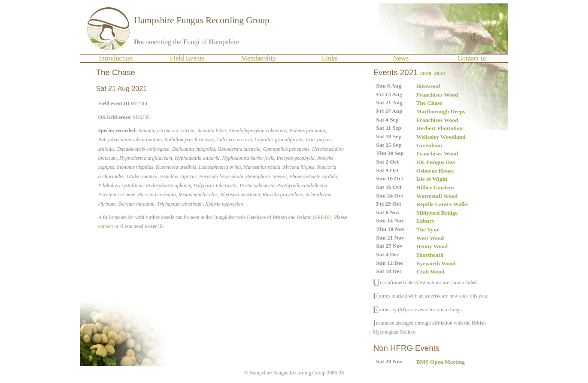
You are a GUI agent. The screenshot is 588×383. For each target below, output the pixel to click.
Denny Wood (432, 246)
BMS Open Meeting (441, 362)
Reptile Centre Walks (443, 204)
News (401, 58)
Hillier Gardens (435, 187)
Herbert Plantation (439, 128)
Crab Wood (430, 272)
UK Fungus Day (436, 162)
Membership (259, 58)
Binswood (428, 86)
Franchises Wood (437, 95)
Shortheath (430, 255)
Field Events (187, 58)
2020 (426, 73)
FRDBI (322, 217)
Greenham (429, 145)
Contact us (472, 58)
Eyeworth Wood (436, 263)
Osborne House (435, 171)
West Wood (430, 238)
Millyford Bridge (437, 213)
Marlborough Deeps (441, 111)
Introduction (116, 58)
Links (330, 58)
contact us (109, 226)
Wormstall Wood (437, 196)
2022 (439, 73)
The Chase (429, 103)
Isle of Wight (432, 179)
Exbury (426, 221)
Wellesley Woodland (441, 137)
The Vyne (428, 229)
